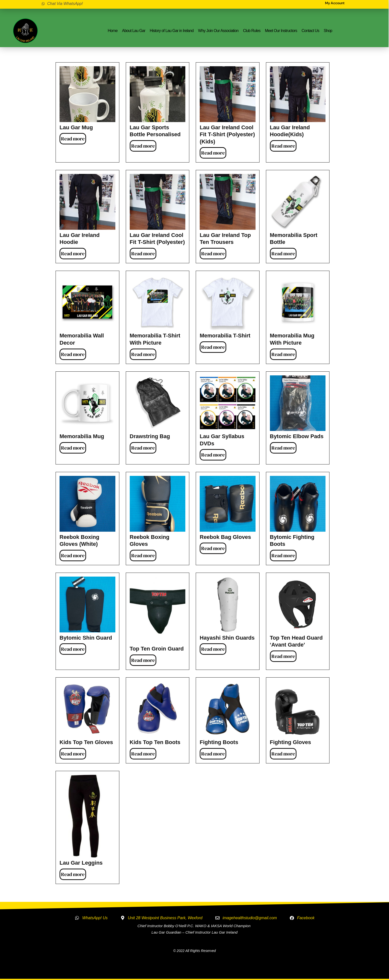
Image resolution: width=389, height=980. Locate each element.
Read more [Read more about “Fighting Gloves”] (283, 754)
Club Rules (252, 31)
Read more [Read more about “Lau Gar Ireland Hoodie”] (73, 254)
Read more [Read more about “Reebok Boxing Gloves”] (143, 555)
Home (113, 31)
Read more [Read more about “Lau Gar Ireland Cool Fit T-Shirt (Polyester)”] (143, 254)
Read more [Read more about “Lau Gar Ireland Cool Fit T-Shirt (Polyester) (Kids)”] (213, 153)
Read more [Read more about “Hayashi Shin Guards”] (213, 649)
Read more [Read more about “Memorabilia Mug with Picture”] (283, 354)
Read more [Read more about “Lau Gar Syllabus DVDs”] (213, 455)
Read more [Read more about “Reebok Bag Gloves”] (213, 548)
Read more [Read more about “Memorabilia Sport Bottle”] (283, 254)
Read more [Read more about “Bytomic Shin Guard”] (73, 649)
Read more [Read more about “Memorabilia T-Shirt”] (213, 347)
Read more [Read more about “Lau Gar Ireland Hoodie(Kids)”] (283, 146)
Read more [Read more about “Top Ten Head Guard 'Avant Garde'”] (283, 656)
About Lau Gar (134, 31)
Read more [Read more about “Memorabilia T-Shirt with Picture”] (143, 354)
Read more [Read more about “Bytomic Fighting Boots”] (283, 555)
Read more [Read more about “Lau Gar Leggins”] (73, 874)
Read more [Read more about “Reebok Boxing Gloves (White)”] (73, 555)
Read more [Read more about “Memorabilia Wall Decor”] (73, 354)
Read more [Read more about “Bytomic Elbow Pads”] (283, 448)
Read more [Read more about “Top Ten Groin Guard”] (143, 660)
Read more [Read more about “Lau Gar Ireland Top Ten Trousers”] (213, 254)
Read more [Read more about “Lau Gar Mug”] (73, 139)
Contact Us (310, 31)
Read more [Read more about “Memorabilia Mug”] (73, 448)
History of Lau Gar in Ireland (172, 31)
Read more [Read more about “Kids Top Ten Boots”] (143, 754)
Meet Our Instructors (281, 31)
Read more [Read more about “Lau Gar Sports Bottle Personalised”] (143, 146)
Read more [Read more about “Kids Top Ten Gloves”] (73, 754)
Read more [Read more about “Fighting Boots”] (213, 754)
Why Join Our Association (218, 31)
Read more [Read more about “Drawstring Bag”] (143, 448)
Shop (328, 31)
